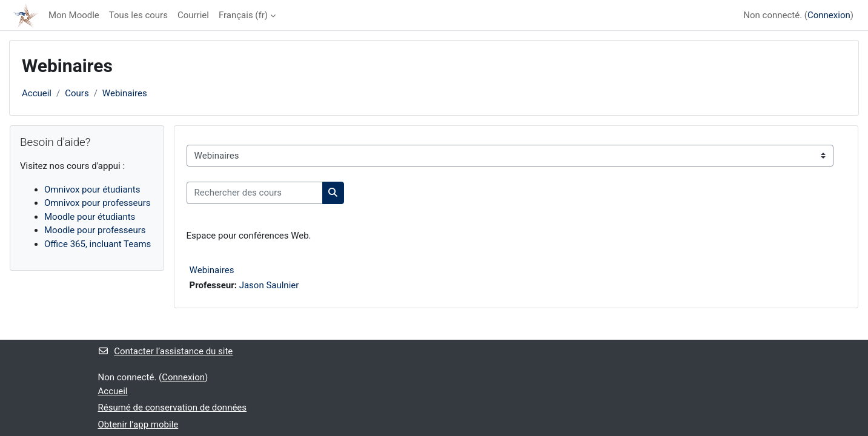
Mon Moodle (74, 15)
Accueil (37, 93)
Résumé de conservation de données (173, 408)
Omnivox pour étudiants (92, 190)
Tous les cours (138, 15)
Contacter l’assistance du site (166, 351)
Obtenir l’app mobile (138, 424)
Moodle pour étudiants (90, 217)
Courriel (193, 15)
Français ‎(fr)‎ (243, 15)
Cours (77, 93)
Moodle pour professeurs (95, 230)
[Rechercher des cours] (255, 193)
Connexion (829, 15)
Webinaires (125, 93)
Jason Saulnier (269, 285)
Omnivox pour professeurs (98, 203)
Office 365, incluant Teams (98, 244)
